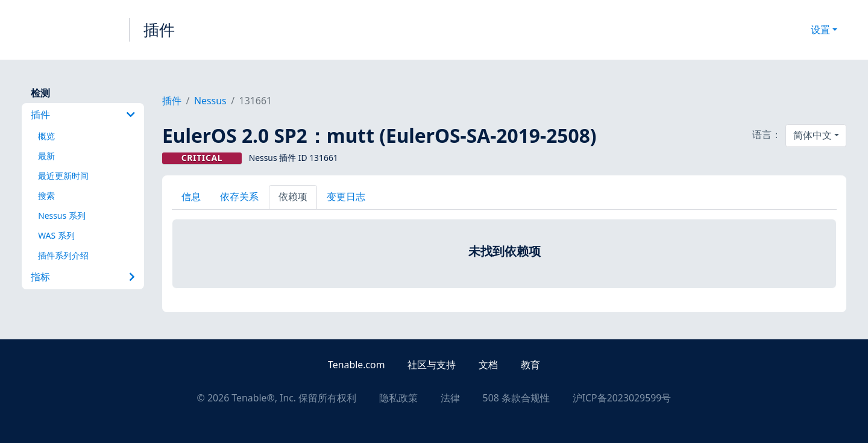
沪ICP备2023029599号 (622, 398)
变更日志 (346, 196)
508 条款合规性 (516, 398)
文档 (488, 365)
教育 (530, 365)
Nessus (210, 101)
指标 (83, 277)
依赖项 (293, 196)
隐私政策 (398, 398)
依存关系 (239, 196)
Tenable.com (356, 365)
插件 (159, 30)
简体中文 (813, 135)
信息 (191, 196)
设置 (820, 30)
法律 (450, 398)
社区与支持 (432, 365)
